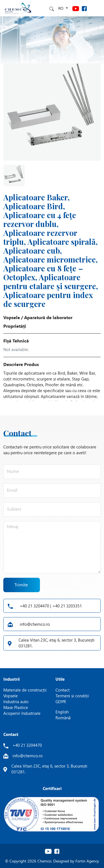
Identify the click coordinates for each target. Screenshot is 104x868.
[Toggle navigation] (96, 8)
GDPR (61, 702)
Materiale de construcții (25, 690)
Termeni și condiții (72, 696)
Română (63, 718)
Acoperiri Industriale (22, 713)
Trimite (21, 585)
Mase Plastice (16, 707)
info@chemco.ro (29, 624)
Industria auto (16, 702)
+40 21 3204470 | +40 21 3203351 (45, 606)
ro (61, 8)
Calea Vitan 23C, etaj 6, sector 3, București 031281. (51, 643)
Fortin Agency (87, 861)
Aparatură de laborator (48, 317)
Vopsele (12, 317)
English (62, 712)
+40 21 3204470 (27, 745)
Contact (63, 690)
